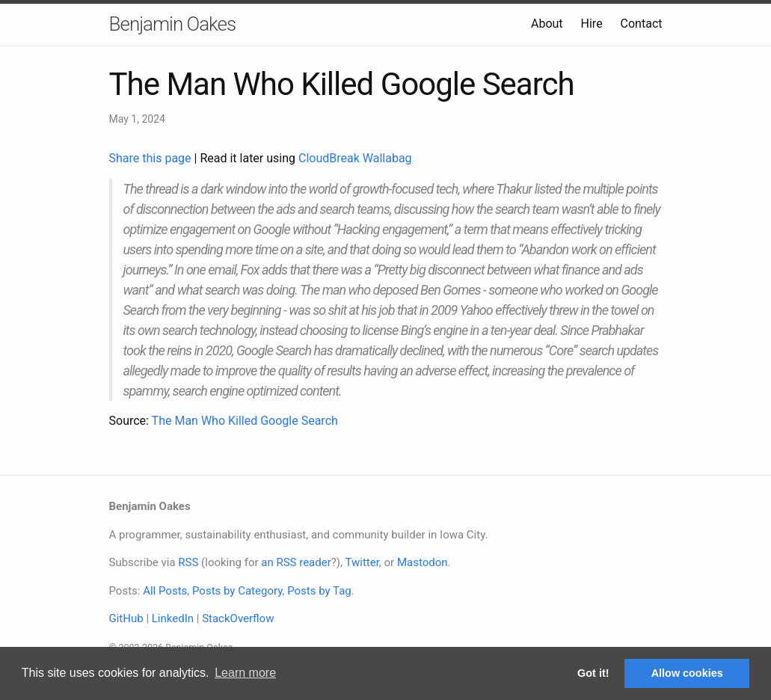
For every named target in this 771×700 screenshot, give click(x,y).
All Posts (165, 591)
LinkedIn (173, 618)
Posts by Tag (319, 591)
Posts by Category (237, 591)
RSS (188, 562)
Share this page (152, 158)
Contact (642, 24)
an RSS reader (296, 562)
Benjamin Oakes (173, 24)
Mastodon (423, 562)
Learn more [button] (245, 673)
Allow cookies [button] (687, 673)
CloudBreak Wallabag (355, 158)
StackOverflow (238, 618)
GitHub (126, 618)
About (547, 24)
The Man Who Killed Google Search (245, 421)
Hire (592, 24)
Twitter (362, 562)
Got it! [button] (593, 673)
